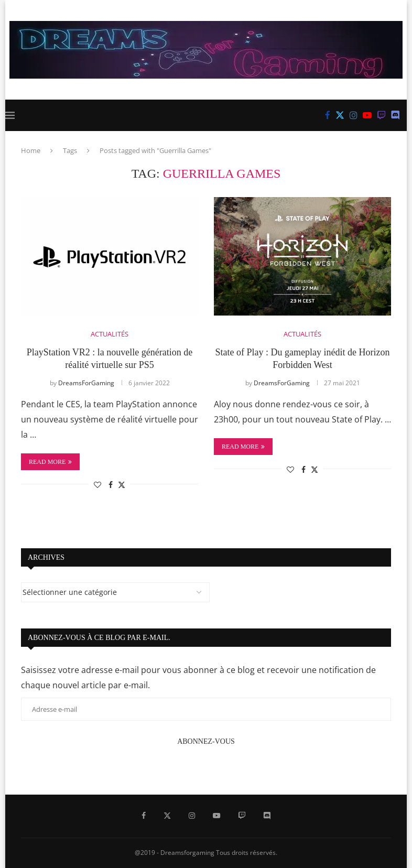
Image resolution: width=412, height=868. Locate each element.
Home (31, 150)
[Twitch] (381, 115)
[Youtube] (367, 115)
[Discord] (395, 115)
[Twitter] (340, 115)
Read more (50, 462)
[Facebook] (328, 115)
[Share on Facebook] (111, 485)
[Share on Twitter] (122, 485)
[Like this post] (97, 485)
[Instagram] (354, 115)
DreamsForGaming (86, 383)
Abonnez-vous (206, 741)
